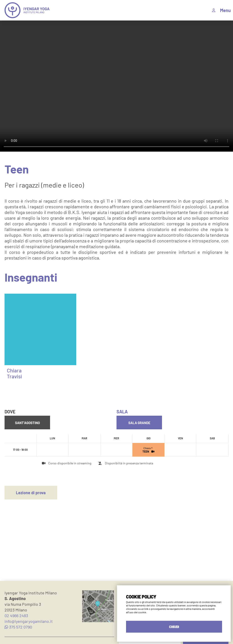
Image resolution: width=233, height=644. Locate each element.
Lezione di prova (31, 493)
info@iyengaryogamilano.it (29, 621)
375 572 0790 (18, 627)
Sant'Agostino (27, 423)
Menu (225, 10)
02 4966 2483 (16, 616)
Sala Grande (139, 423)
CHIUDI (174, 627)
